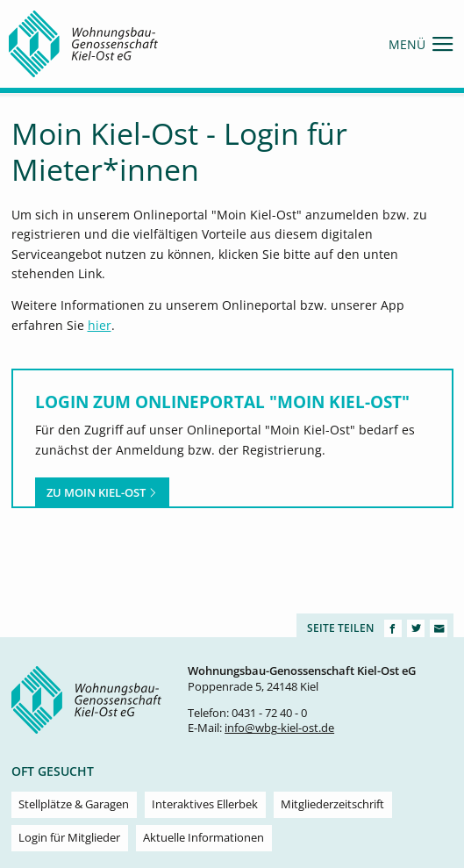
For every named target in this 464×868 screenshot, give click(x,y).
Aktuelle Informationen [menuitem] (203, 838)
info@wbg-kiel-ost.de (279, 728)
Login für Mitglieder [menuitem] (69, 838)
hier (100, 325)
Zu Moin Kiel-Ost (102, 492)
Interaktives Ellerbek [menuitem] (205, 804)
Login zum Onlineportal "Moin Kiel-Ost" (222, 402)
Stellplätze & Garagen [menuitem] (74, 804)
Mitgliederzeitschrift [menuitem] (332, 804)
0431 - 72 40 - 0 (269, 713)
